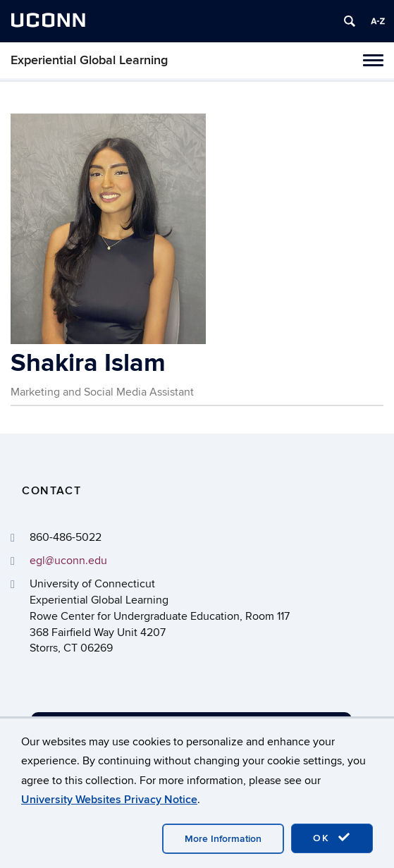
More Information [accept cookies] (223, 839)
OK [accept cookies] (332, 838)
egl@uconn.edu (68, 561)
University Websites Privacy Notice (109, 800)
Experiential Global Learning (89, 60)
